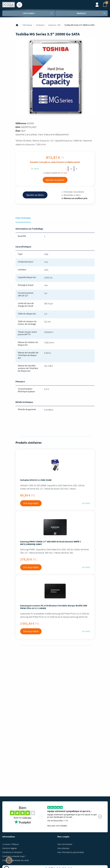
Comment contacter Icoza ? (14, 856)
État (18, 131)
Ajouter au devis (35, 195)
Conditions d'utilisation (12, 852)
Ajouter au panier (55, 180)
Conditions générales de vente (16, 860)
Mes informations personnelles (71, 852)
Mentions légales (10, 848)
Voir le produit (31, 503)
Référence (21, 123)
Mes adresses (63, 848)
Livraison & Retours (11, 844)
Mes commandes (65, 844)
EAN (18, 127)
